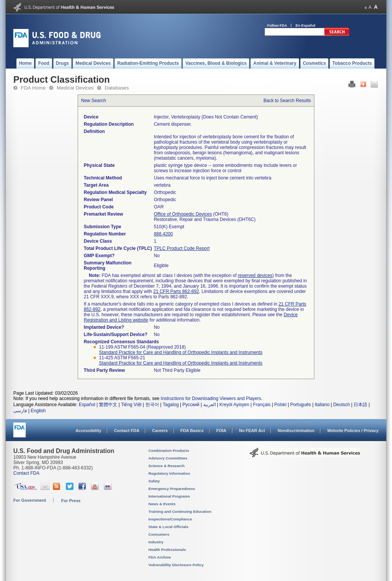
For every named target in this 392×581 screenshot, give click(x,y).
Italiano (322, 405)
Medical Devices (75, 88)
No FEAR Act (252, 431)
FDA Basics (192, 431)
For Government (30, 500)
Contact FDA (127, 431)
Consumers (159, 534)
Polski (280, 405)
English (38, 411)
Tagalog (171, 405)
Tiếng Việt (131, 405)
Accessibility (88, 431)
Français (262, 405)
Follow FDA (277, 25)
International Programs (169, 496)
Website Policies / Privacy (353, 431)
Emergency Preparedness (172, 489)
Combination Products (169, 451)
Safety (154, 481)
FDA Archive (160, 557)
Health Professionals (167, 550)
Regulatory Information (169, 473)
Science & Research (167, 466)
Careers (160, 431)
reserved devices (255, 275)
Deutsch (341, 405)
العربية (210, 405)
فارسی (20, 411)
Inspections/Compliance (170, 519)
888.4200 (163, 234)
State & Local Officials (168, 527)
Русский (191, 405)
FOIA (221, 431)
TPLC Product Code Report (182, 248)
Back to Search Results (287, 101)
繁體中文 (108, 405)
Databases (117, 88)
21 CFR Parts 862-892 (176, 291)
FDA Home (33, 88)
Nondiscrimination (296, 431)
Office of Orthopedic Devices (183, 214)
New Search (93, 101)
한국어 (152, 405)
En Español (306, 25)
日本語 (360, 405)
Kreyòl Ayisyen (234, 405)
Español (87, 405)
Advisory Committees (168, 458)
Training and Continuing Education (180, 511)
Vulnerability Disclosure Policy (176, 565)
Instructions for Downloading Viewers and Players (211, 399)
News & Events (162, 504)
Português (300, 405)
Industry (156, 542)
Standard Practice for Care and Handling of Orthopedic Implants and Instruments (181, 352)
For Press (71, 501)
